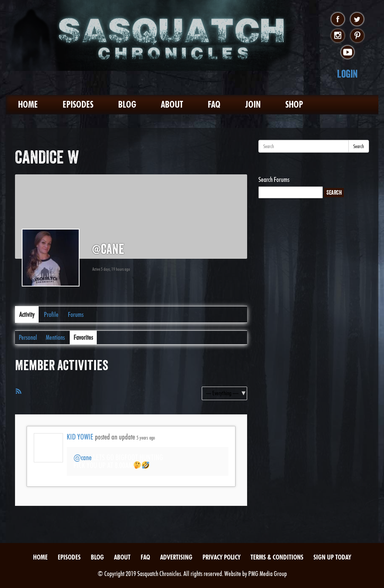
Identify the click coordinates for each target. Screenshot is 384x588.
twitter (357, 19)
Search (359, 146)
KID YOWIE (80, 437)
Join (253, 104)
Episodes (78, 104)
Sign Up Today (332, 557)
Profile (51, 314)
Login (347, 74)
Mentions (55, 337)
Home (28, 104)
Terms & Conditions (277, 557)
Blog (127, 104)
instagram (338, 36)
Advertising (176, 557)
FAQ (214, 104)
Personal (28, 337)
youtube (347, 52)
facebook (338, 19)
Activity (27, 314)
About (172, 104)
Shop (294, 104)
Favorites (83, 337)
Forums (76, 314)
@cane (82, 457)
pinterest (357, 36)
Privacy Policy (221, 557)
